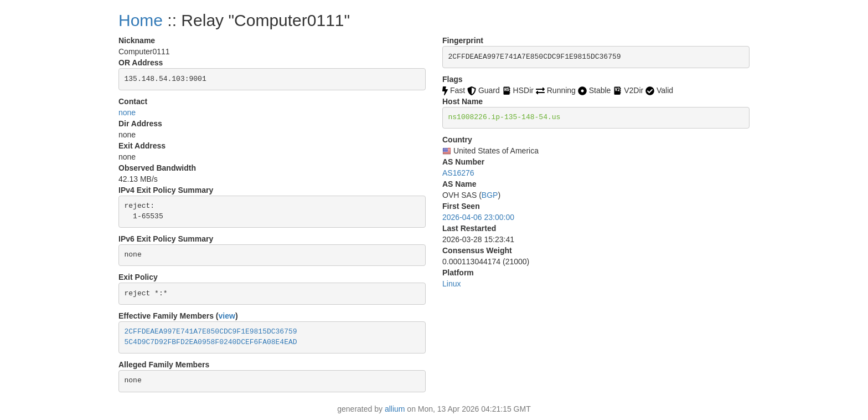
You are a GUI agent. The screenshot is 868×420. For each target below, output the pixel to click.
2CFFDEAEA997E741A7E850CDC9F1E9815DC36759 (211, 332)
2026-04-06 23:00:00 (478, 217)
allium (395, 409)
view (227, 316)
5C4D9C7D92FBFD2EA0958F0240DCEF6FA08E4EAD (211, 342)
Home (141, 20)
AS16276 (458, 173)
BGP (490, 195)
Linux (451, 284)
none (127, 112)
